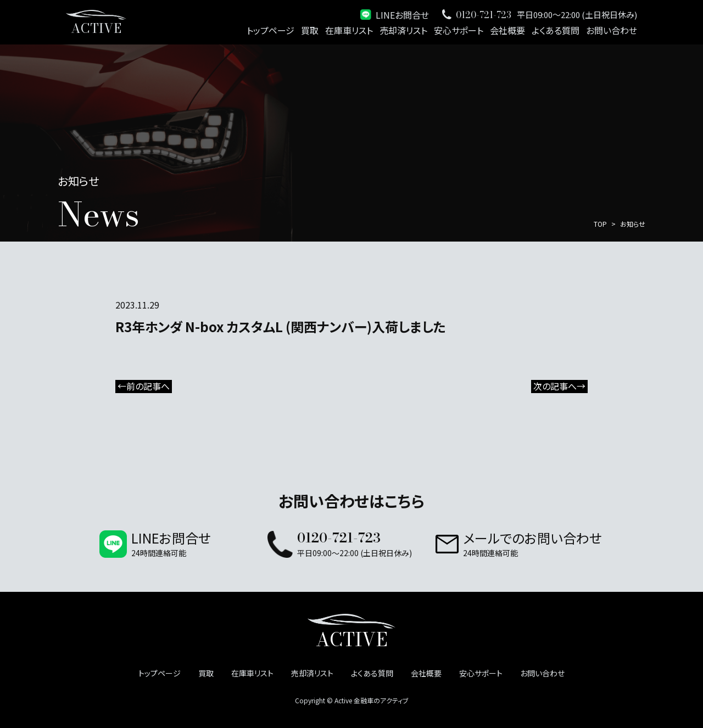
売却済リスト (403, 30)
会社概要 (507, 30)
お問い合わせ (612, 30)
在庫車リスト (349, 30)
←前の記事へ (144, 387)
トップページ (270, 30)
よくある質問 (556, 30)
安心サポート (459, 30)
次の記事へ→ (559, 387)
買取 (310, 30)
